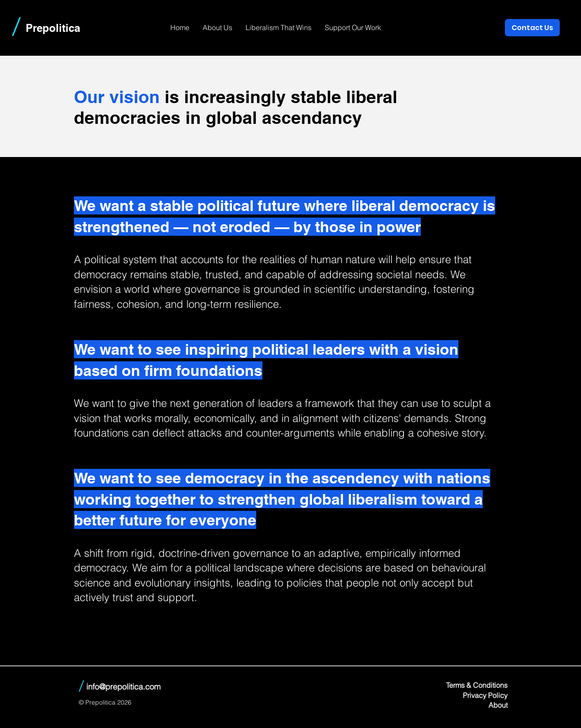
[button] (217, 27)
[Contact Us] (532, 28)
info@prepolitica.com (123, 687)
